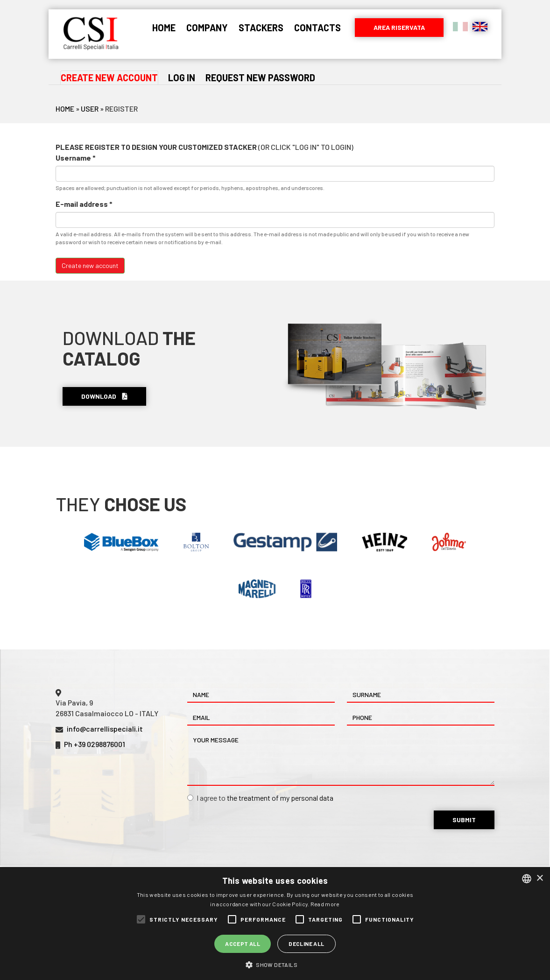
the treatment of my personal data (280, 798)
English (480, 27)
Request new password (260, 78)
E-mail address (84, 204)
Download (104, 396)
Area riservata (399, 27)
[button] (275, 964)
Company (207, 28)
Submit (464, 820)
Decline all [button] (306, 944)
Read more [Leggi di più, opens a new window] (325, 904)
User (90, 109)
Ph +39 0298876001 (95, 744)
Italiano (460, 27)
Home (164, 28)
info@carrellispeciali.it (105, 729)
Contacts (317, 28)
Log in (182, 78)
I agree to (260, 798)
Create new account (109, 78)
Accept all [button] (243, 944)
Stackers (261, 28)
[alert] (275, 924)
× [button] (539, 878)
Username (76, 158)
